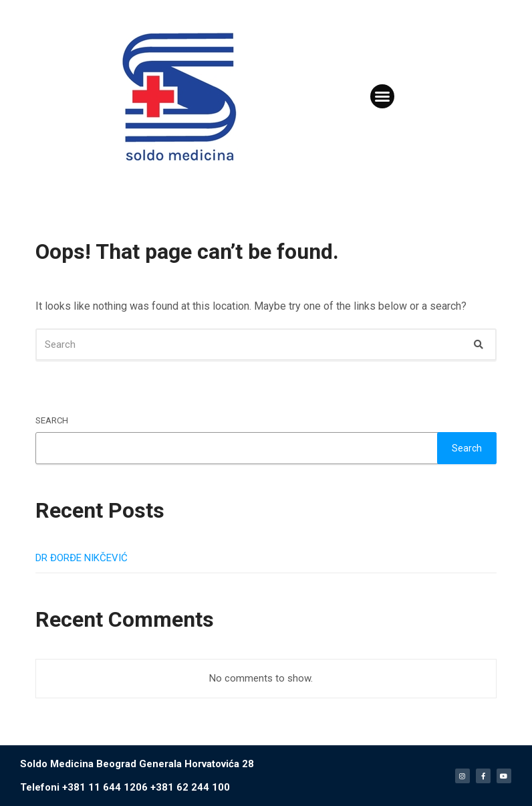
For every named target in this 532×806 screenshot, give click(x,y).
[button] (382, 96)
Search (52, 420)
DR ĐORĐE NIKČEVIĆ (82, 558)
